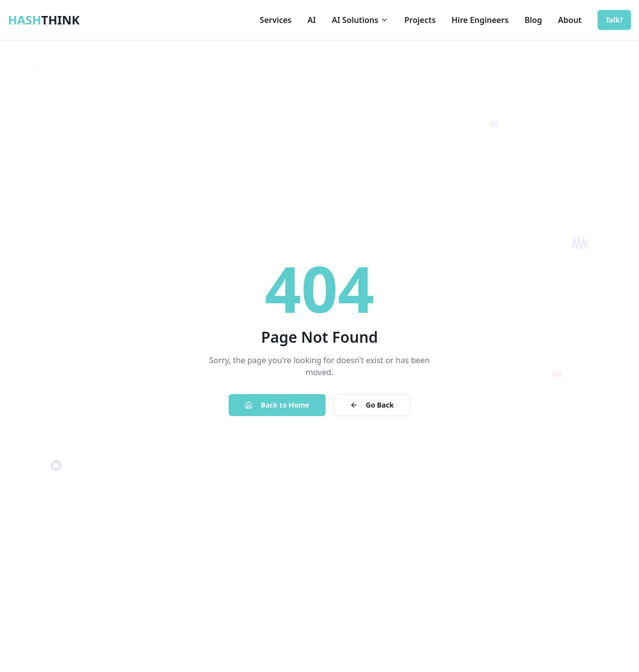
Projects (420, 20)
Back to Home (277, 405)
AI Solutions (360, 20)
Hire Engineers (480, 20)
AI (312, 20)
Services (276, 20)
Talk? (614, 20)
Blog (533, 20)
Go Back (372, 405)
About (570, 20)
